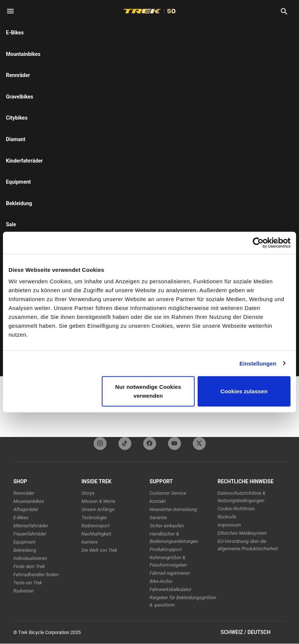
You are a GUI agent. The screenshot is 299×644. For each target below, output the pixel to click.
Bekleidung (25, 550)
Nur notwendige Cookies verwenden (148, 391)
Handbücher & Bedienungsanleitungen (174, 538)
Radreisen (24, 591)
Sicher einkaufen (167, 526)
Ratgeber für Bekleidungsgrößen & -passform (183, 601)
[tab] (68, 96)
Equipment (24, 542)
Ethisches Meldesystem (242, 533)
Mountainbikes (29, 501)
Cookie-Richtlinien (236, 509)
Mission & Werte (98, 501)
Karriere (90, 542)
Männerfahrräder (31, 526)
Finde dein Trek (29, 566)
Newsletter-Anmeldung (173, 509)
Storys (88, 493)
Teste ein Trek (28, 583)
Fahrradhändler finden (36, 575)
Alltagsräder (26, 509)
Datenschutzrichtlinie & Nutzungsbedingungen (241, 497)
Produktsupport (166, 549)
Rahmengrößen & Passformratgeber (168, 561)
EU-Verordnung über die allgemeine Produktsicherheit (248, 545)
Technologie (94, 518)
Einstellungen (258, 363)
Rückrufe (227, 517)
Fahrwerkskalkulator (170, 589)
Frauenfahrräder (30, 534)
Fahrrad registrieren (170, 573)
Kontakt (157, 501)
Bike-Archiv (161, 581)
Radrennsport (95, 526)
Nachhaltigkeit (96, 534)
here (99, 59)
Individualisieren (30, 558)
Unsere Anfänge (98, 509)
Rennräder (24, 493)
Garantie (158, 518)
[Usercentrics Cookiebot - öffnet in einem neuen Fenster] (258, 243)
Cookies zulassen (244, 391)
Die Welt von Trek (99, 550)
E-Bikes (21, 518)
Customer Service (168, 493)
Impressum (229, 525)
